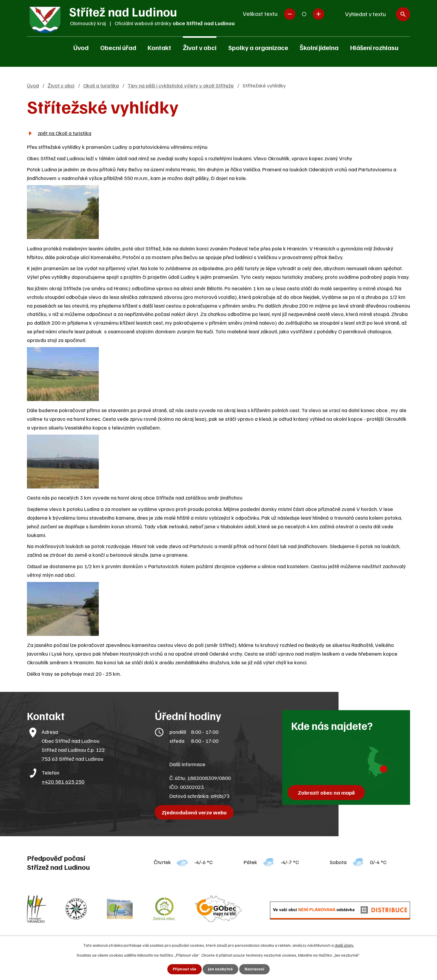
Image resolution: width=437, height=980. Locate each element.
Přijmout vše (184, 969)
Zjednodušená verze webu (195, 812)
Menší (290, 14)
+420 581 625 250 (63, 781)
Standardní (304, 14)
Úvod (81, 47)
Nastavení (255, 969)
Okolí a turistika (101, 85)
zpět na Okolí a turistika (65, 133)
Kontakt (159, 47)
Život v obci (200, 47)
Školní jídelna (319, 47)
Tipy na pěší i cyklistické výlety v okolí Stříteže (181, 85)
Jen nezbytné (220, 969)
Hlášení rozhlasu (374, 47)
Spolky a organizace (258, 47)
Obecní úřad (118, 47)
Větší (318, 14)
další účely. (344, 945)
